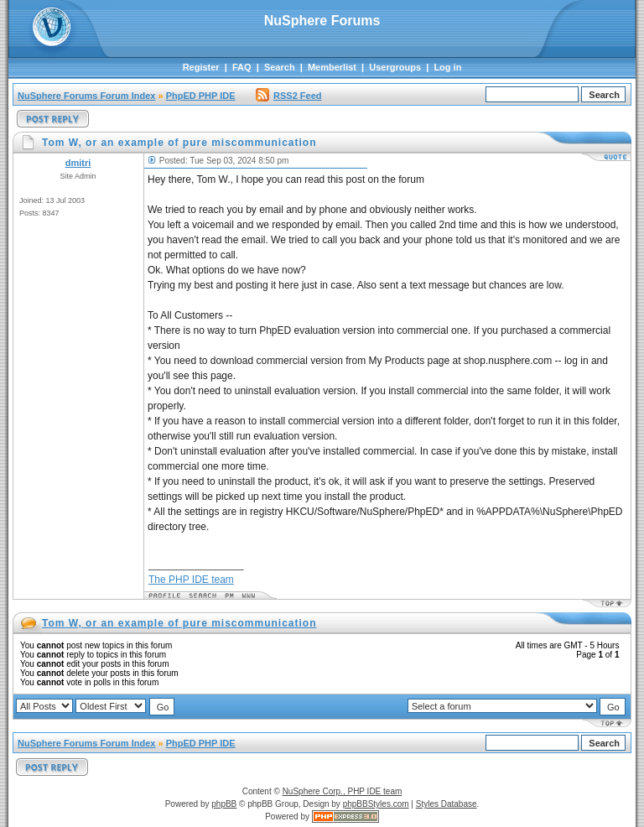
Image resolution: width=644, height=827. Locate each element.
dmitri (78, 163)
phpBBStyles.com (376, 804)
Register (201, 67)
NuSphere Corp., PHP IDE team (343, 791)
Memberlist (332, 67)
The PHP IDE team (191, 580)
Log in (447, 67)
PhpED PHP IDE (201, 96)
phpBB (224, 804)
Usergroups (395, 67)
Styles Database (447, 804)
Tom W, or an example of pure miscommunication (179, 623)
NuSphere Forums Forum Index (86, 96)
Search (280, 67)
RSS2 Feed (288, 96)
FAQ (242, 67)
